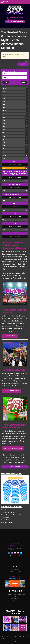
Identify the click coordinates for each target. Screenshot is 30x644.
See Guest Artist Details (12, 391)
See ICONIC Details (10, 336)
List (23, 64)
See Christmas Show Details (13, 448)
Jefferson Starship (15, 184)
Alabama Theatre (15, 9)
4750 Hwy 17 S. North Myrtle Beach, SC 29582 (15, 572)
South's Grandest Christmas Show (12, 515)
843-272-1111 (15, 543)
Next (24, 82)
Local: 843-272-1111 (16, 17)
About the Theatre (7, 522)
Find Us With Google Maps (15, 578)
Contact (15, 601)
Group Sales (5, 517)
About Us (15, 603)
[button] (15, 74)
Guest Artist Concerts (8, 512)
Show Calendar (15, 599)
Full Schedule (15, 467)
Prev (6, 82)
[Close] (27, 56)
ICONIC (15, 162)
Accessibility (5, 520)
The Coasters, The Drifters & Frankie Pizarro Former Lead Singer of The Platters (15, 173)
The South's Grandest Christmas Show (15, 594)
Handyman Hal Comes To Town (15, 194)
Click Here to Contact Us (15, 576)
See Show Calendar (15, 22)
